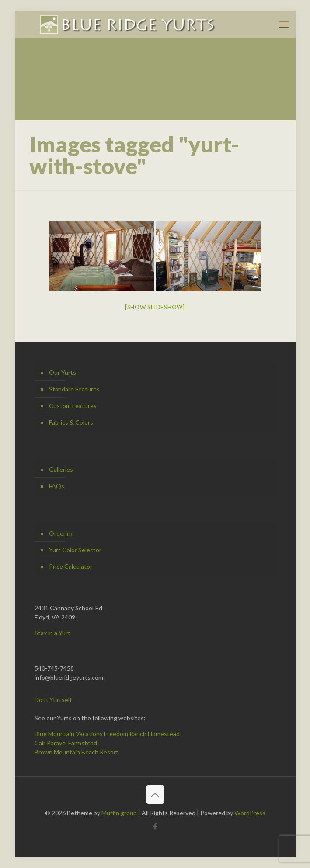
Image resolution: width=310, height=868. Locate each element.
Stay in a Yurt (52, 633)
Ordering (61, 533)
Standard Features (74, 389)
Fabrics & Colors (71, 422)
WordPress (250, 813)
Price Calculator (71, 566)
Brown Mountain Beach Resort (77, 752)
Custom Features (73, 406)
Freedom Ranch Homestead (142, 734)
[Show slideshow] (155, 307)
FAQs (57, 486)
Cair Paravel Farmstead (66, 743)
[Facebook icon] (155, 826)
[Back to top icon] (155, 795)
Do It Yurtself (53, 700)
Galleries (61, 469)
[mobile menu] (284, 24)
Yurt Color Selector (75, 550)
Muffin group (119, 813)
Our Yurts (63, 372)
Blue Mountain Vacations (69, 734)
